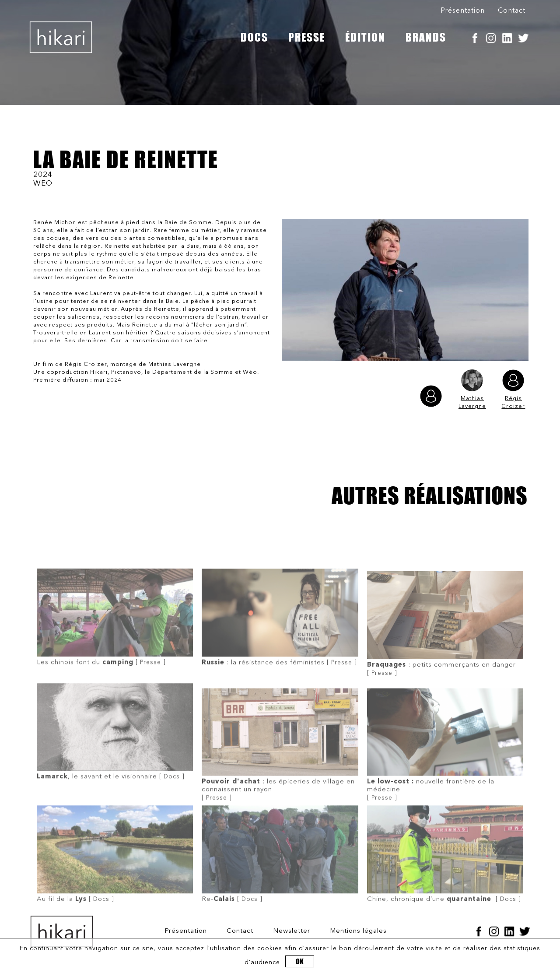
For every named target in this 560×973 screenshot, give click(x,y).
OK (300, 961)
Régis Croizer (513, 389)
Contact (512, 11)
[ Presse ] (115, 634)
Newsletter (292, 931)
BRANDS (426, 37)
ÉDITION (365, 37)
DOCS (254, 37)
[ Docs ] (115, 748)
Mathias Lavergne (472, 389)
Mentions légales (358, 931)
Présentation (463, 11)
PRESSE (307, 37)
